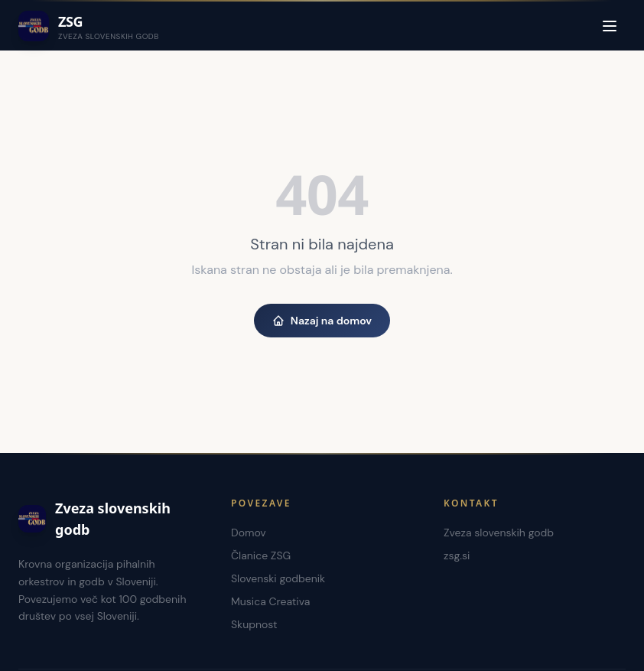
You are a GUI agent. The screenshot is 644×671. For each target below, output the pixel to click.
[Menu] (610, 26)
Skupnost (254, 624)
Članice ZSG (261, 555)
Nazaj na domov (322, 321)
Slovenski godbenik (278, 578)
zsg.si (457, 555)
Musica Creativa (270, 601)
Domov (249, 533)
